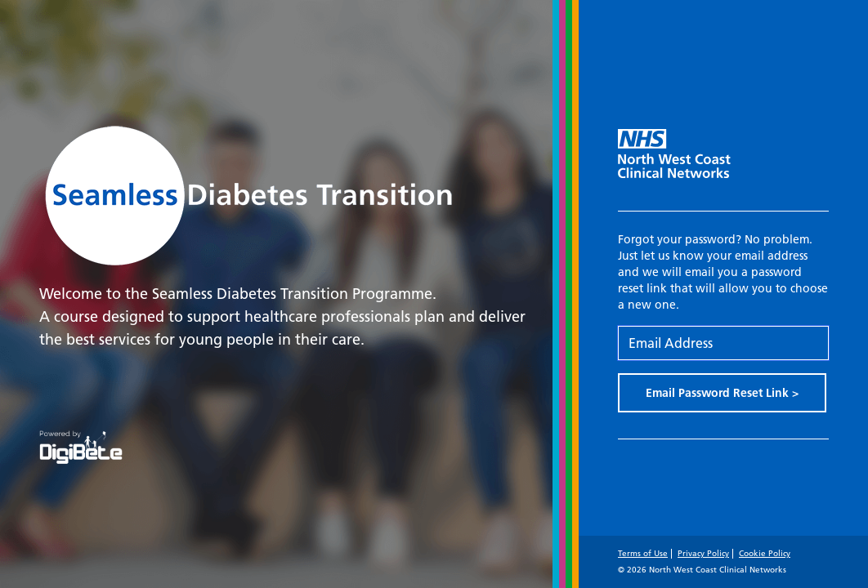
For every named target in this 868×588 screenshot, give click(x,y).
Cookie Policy (765, 553)
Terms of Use (643, 553)
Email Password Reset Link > (722, 393)
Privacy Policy (703, 553)
